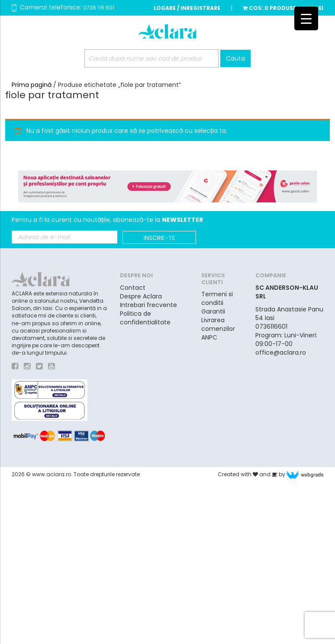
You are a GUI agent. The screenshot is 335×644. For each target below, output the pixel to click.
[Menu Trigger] (306, 18)
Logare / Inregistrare (187, 8)
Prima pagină (32, 85)
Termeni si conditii (217, 298)
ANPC (209, 337)
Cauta (235, 58)
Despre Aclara (141, 296)
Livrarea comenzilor (218, 324)
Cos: (283, 8)
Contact (133, 288)
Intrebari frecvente (148, 305)
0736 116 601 (99, 8)
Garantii (213, 311)
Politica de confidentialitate (145, 318)
